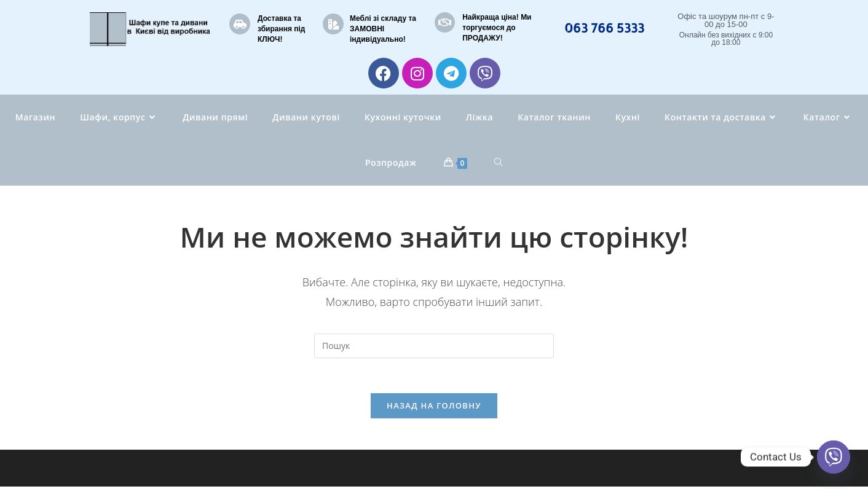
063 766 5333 (604, 28)
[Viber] (834, 457)
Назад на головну (434, 408)
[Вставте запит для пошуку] (434, 346)
